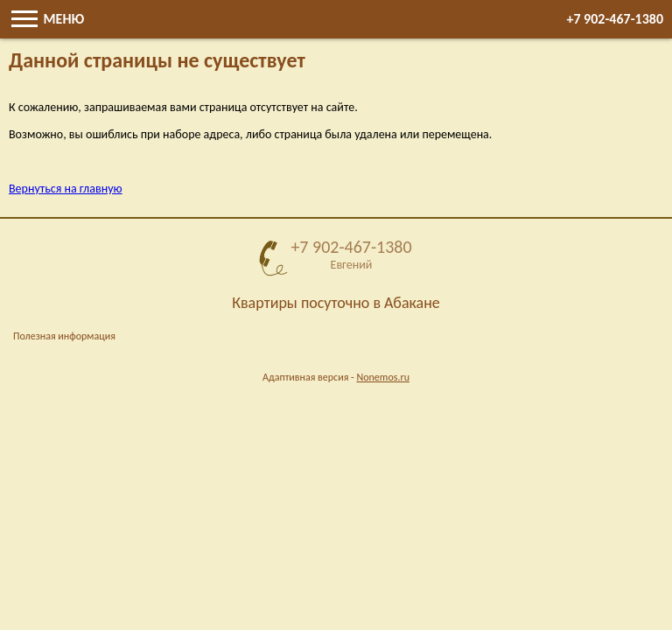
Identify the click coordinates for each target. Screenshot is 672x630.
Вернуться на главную (66, 189)
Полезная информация (64, 336)
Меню (48, 19)
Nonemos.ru (382, 377)
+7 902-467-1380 (615, 19)
